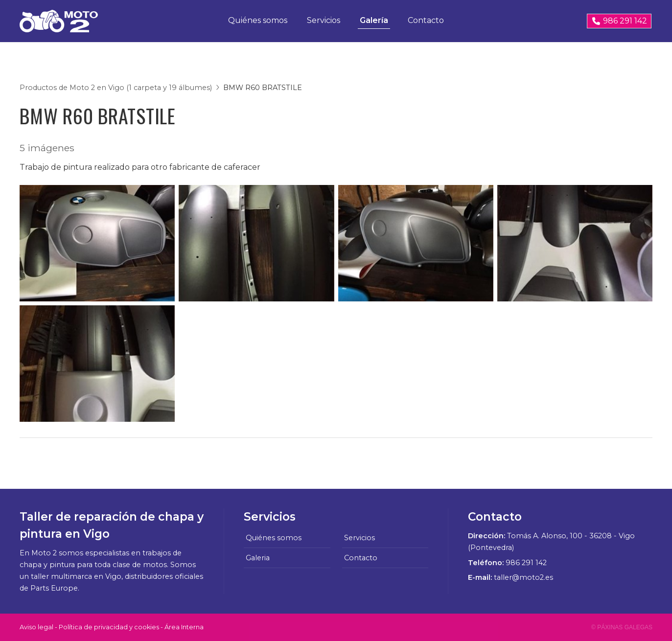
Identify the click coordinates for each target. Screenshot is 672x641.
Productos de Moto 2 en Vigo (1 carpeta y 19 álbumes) (116, 88)
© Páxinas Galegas (622, 627)
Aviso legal (36, 627)
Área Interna (184, 627)
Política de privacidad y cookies (109, 627)
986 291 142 (526, 563)
